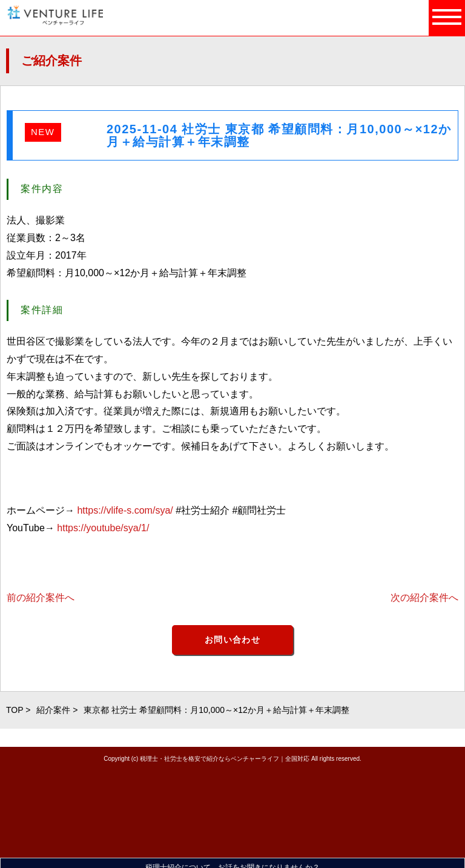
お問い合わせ (232, 640)
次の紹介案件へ (424, 598)
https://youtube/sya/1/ (103, 528)
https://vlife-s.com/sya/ (125, 510)
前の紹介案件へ (41, 598)
